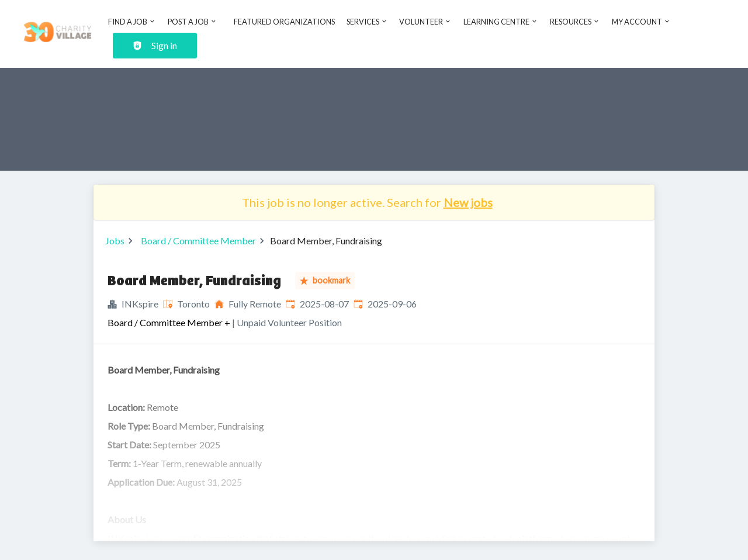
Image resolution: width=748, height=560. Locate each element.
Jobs (115, 241)
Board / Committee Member (198, 241)
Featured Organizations (284, 22)
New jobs (468, 202)
